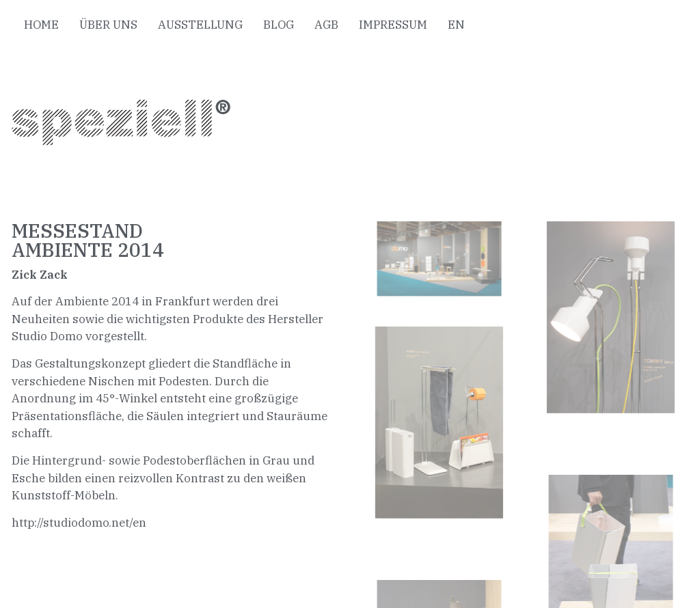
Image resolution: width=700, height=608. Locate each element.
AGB (326, 25)
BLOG (279, 25)
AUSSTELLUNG (200, 25)
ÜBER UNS (108, 25)
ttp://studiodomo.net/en (83, 523)
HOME (41, 25)
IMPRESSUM (393, 25)
